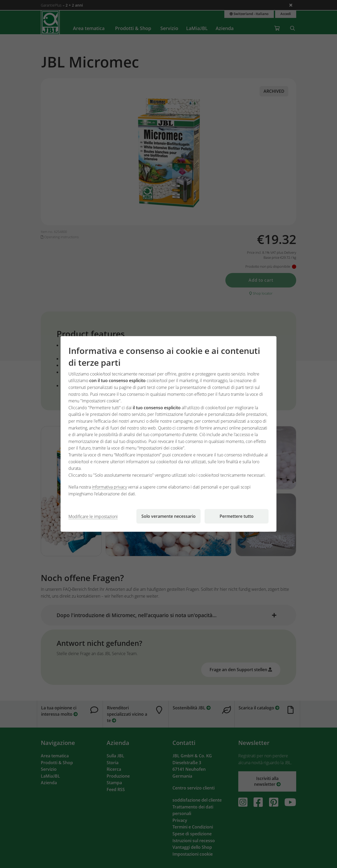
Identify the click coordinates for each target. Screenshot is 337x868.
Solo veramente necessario (168, 516)
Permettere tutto (237, 516)
